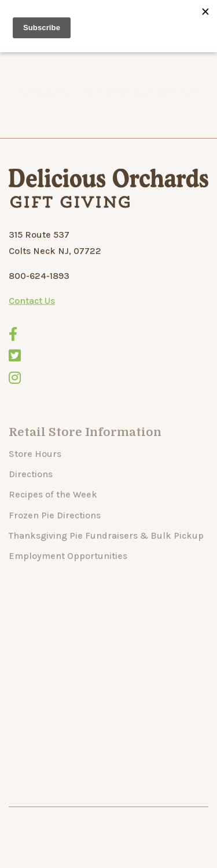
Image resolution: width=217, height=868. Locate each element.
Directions (31, 489)
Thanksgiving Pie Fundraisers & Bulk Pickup (106, 550)
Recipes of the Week (53, 509)
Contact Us (32, 305)
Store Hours (35, 468)
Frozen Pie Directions (55, 529)
